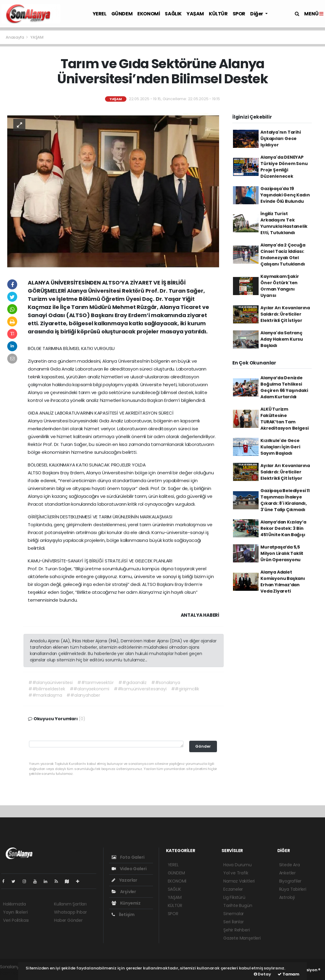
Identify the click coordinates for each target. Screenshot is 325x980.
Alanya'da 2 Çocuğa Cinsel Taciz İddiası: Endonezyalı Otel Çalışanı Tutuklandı (283, 255)
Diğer (257, 14)
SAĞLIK (173, 14)
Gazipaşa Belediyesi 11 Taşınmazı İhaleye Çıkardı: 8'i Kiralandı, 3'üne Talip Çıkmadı (285, 500)
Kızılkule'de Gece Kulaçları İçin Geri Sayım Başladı (280, 447)
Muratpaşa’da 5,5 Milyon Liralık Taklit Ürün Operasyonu (282, 553)
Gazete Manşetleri (242, 938)
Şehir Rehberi (237, 930)
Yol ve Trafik (236, 873)
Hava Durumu (237, 865)
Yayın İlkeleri (15, 912)
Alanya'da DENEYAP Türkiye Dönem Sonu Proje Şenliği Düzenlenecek (284, 167)
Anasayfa (15, 37)
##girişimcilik (185, 689)
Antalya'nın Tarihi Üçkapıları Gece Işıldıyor (281, 138)
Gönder (203, 746)
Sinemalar (234, 914)
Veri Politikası (16, 920)
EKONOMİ (149, 14)
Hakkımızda (14, 904)
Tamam (288, 974)
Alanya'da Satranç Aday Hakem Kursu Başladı (282, 339)
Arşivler (124, 892)
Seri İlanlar (234, 922)
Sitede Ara (290, 865)
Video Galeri (129, 869)
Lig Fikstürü (234, 897)
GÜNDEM (122, 14)
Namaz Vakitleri (239, 881)
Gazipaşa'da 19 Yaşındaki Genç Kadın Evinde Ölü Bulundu (285, 195)
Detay (262, 974)
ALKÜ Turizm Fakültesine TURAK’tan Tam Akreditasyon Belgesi (284, 419)
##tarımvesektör (96, 682)
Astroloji (287, 897)
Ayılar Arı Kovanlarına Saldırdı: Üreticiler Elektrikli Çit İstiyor (285, 314)
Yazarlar (124, 880)
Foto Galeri (128, 857)
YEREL (100, 14)
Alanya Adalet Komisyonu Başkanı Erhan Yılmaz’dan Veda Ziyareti (283, 582)
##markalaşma (45, 695)
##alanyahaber (83, 695)
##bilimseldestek (47, 689)
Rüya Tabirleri (293, 889)
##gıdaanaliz (132, 682)
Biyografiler (290, 881)
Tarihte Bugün (238, 905)
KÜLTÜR (218, 14)
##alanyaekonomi (89, 689)
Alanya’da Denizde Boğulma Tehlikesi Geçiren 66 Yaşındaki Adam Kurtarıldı (284, 387)
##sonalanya (166, 682)
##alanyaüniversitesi (51, 682)
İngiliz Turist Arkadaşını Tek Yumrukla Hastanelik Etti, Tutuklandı (284, 223)
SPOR (239, 14)
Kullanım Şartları (70, 904)
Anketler (287, 873)
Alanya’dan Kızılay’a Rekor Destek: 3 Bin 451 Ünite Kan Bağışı (283, 528)
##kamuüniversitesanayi (140, 689)
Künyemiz (126, 903)
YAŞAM (195, 14)
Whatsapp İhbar (70, 912)
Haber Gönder (68, 920)
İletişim (123, 915)
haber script (12, 973)
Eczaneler (233, 889)
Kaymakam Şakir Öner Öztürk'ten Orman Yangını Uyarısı (280, 286)
